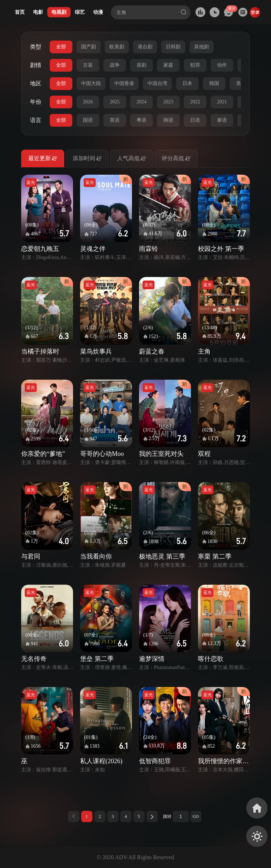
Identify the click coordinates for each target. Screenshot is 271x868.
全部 (61, 47)
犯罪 (195, 65)
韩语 (168, 120)
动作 (222, 65)
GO (196, 816)
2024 (141, 102)
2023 (168, 102)
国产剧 (89, 47)
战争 (115, 65)
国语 (88, 120)
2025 (115, 102)
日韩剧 (173, 47)
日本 (187, 83)
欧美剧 (117, 47)
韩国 (214, 83)
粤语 (141, 120)
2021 (222, 102)
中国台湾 (157, 83)
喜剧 (141, 65)
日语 (195, 120)
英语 (115, 120)
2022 (195, 102)
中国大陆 (91, 83)
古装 (88, 65)
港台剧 (145, 47)
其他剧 (201, 47)
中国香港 (124, 83)
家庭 (168, 65)
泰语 (222, 120)
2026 (88, 102)
